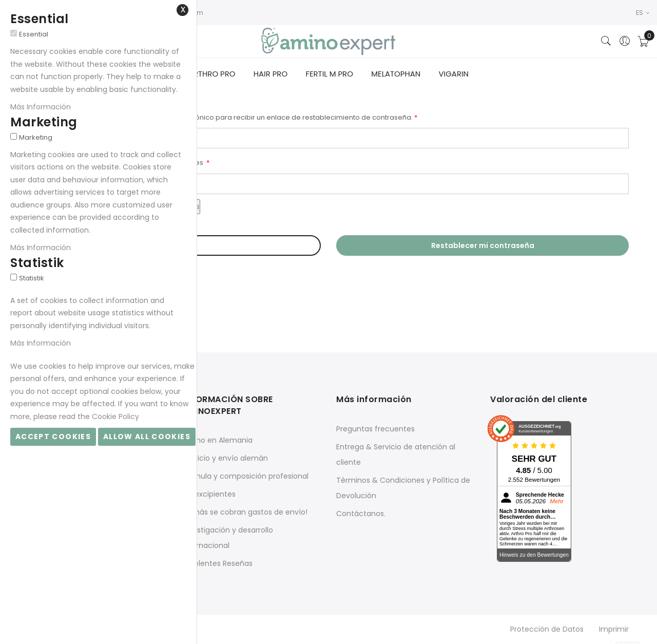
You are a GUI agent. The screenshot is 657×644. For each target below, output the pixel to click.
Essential (34, 34)
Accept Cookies (53, 437)
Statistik (32, 278)
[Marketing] (14, 136)
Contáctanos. (361, 515)
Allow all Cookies (147, 437)
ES (643, 13)
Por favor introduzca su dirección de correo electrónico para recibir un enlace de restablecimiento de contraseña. (220, 118)
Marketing (36, 137)
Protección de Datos (547, 630)
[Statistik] (14, 277)
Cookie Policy (115, 416)
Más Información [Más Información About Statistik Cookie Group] (41, 343)
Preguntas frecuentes (375, 430)
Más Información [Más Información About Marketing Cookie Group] (41, 248)
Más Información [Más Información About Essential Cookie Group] (41, 107)
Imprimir (614, 630)
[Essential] (14, 33)
